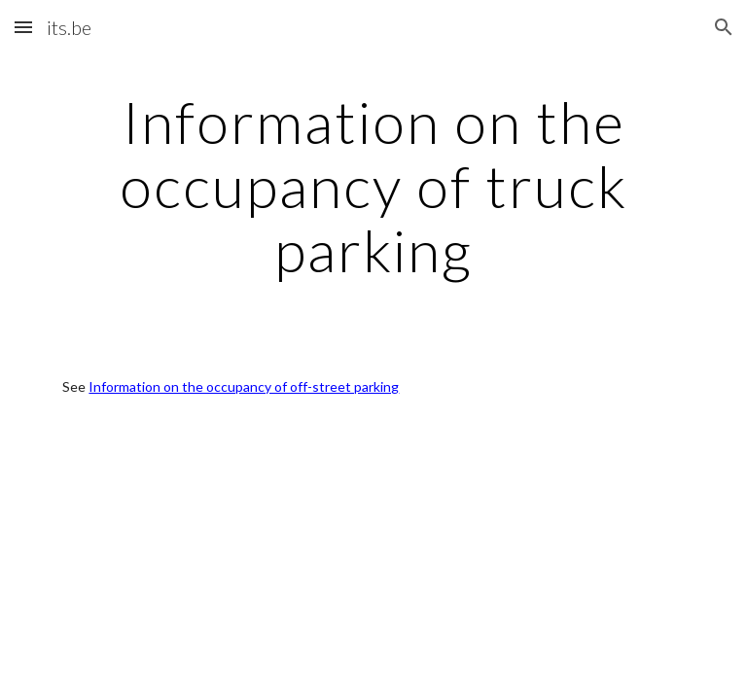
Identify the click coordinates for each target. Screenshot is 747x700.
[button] (23, 27)
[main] (373, 186)
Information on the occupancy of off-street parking (244, 386)
